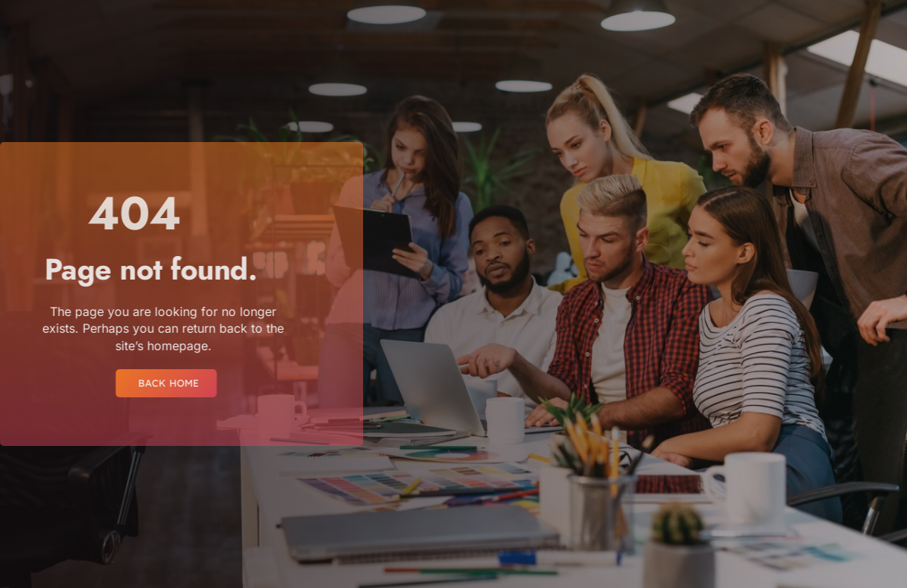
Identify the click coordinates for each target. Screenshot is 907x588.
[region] (198, 474)
